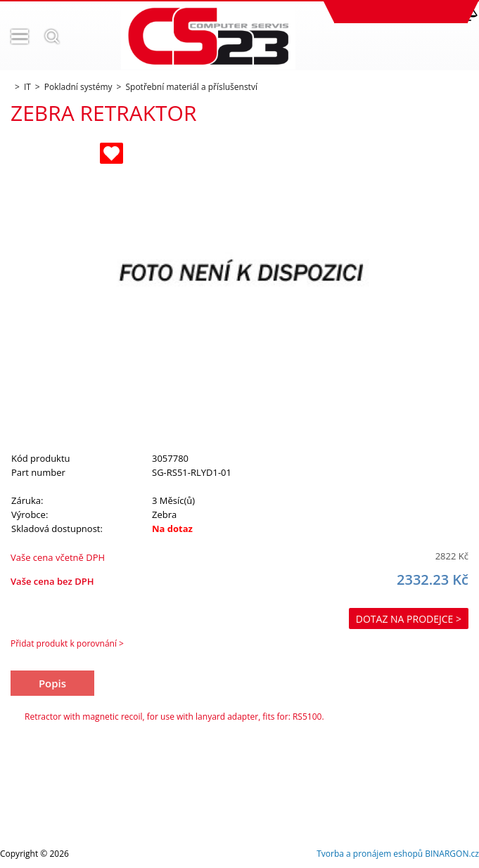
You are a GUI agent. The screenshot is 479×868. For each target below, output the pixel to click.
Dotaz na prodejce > (409, 619)
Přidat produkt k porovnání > (67, 643)
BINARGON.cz (452, 854)
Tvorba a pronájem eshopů (370, 854)
